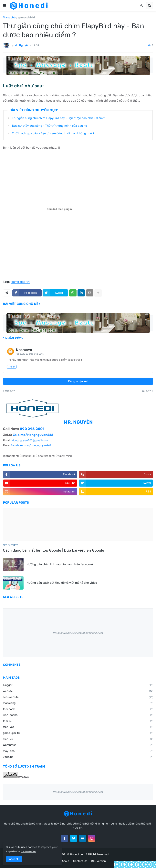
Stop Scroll (152, 864)
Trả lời (12, 367)
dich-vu (78, 739)
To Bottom (138, 864)
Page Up (124, 864)
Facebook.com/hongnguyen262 (31, 445)
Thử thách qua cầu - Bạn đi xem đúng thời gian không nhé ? (53, 133)
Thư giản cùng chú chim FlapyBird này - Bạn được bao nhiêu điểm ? (58, 118)
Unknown (24, 350)
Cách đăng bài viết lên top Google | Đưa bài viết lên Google (54, 550)
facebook (78, 709)
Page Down (131, 864)
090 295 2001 (32, 429)
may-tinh (78, 751)
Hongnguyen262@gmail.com (30, 440)
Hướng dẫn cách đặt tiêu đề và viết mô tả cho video (62, 583)
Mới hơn (10, 391)
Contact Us (80, 861)
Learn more (29, 851)
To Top (117, 864)
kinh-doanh (78, 715)
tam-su (78, 721)
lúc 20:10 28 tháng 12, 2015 (30, 354)
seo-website (78, 697)
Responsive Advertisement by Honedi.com (78, 633)
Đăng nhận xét (78, 381)
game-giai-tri (26, 18)
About (66, 861)
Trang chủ (9, 18)
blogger (78, 685)
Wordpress (78, 745)
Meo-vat (78, 727)
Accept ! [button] (14, 859)
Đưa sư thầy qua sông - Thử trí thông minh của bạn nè (49, 126)
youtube (78, 757)
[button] (5, 6)
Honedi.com (78, 854)
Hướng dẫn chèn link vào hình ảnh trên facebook (60, 564)
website (78, 691)
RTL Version (98, 861)
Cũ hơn (147, 391)
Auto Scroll (145, 864)
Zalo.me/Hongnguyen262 (33, 435)
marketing (78, 703)
